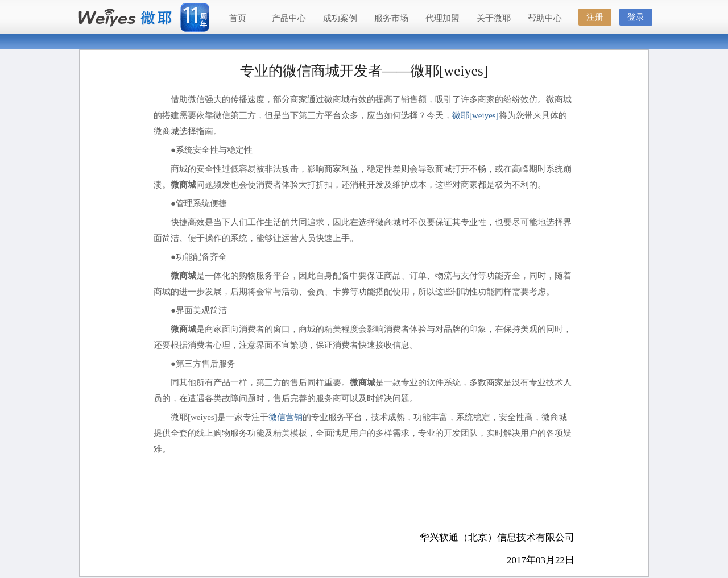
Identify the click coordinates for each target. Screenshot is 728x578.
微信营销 (286, 417)
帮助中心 (545, 18)
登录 (636, 17)
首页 (238, 18)
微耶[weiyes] (475, 115)
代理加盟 (442, 18)
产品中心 (289, 18)
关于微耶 (494, 18)
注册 (595, 17)
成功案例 (340, 18)
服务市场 (391, 18)
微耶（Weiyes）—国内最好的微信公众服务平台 (125, 18)
